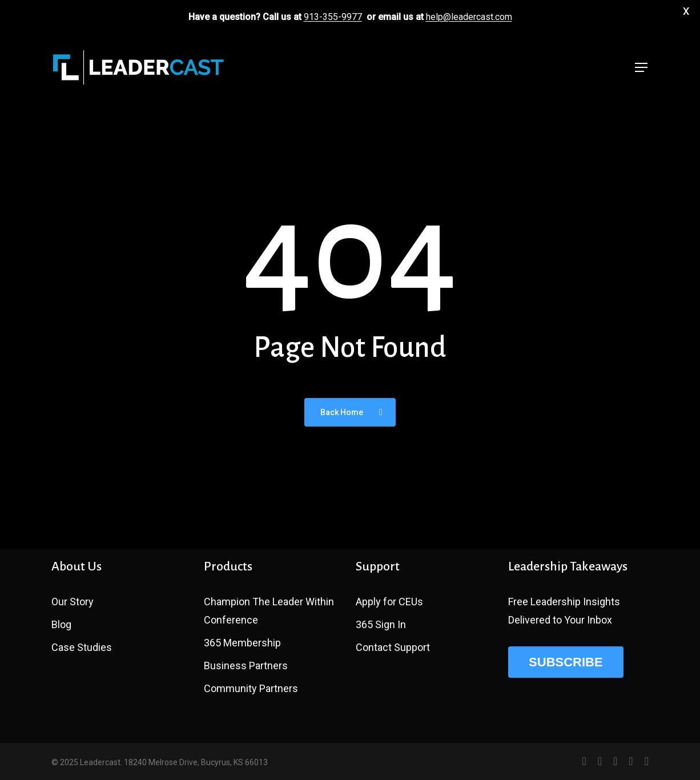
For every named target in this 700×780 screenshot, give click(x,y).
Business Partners (246, 666)
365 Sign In (381, 624)
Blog (61, 624)
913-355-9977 (333, 17)
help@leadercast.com (469, 17)
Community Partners (251, 688)
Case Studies (82, 647)
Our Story (73, 602)
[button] (642, 68)
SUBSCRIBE (566, 662)
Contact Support (393, 647)
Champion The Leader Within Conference (269, 611)
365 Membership (242, 643)
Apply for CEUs (389, 602)
